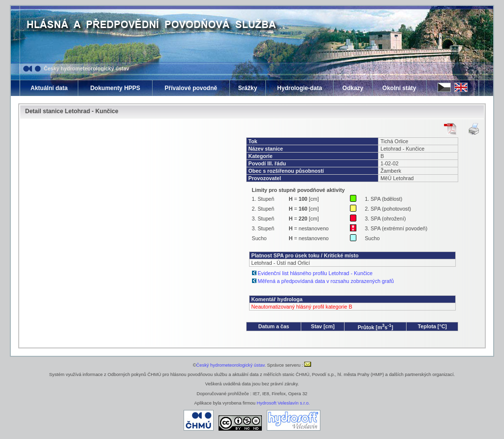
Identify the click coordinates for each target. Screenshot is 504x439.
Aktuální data (49, 88)
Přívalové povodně (191, 88)
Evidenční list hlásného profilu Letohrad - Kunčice (315, 273)
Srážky (248, 88)
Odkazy (353, 88)
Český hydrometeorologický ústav (87, 68)
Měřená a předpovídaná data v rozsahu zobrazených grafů (326, 281)
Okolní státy (399, 88)
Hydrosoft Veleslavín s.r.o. (283, 403)
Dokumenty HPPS (115, 88)
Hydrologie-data (299, 88)
